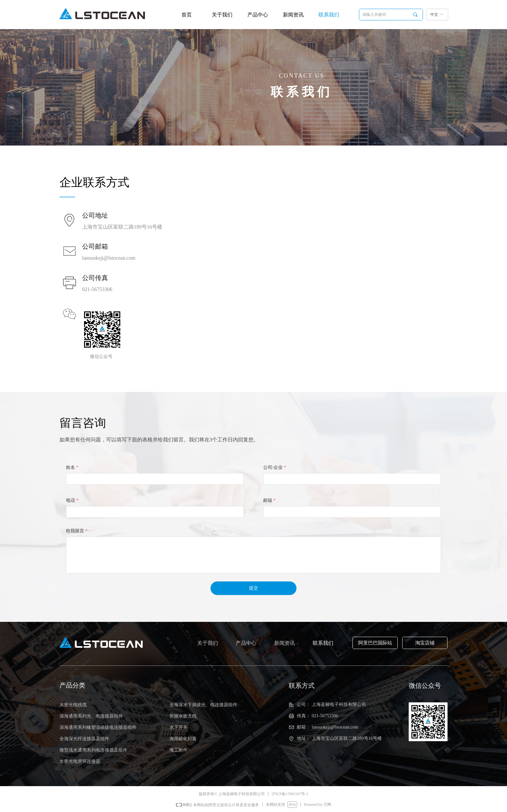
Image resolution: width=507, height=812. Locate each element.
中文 (434, 15)
